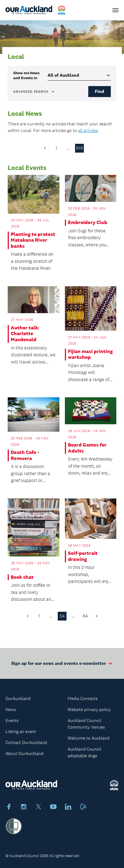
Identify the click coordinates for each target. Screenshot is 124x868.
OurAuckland (18, 698)
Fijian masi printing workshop (90, 355)
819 (79, 148)
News (11, 709)
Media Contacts (83, 698)
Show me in (26, 75)
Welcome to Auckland (89, 738)
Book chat (22, 577)
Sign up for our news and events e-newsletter (62, 667)
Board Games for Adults (87, 448)
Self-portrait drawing (83, 556)
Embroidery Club (88, 223)
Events (12, 720)
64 (85, 616)
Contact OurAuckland (26, 742)
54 (62, 616)
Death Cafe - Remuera (25, 455)
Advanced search (34, 92)
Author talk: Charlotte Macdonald (25, 334)
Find (100, 91)
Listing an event (21, 731)
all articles (88, 130)
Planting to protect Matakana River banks (33, 240)
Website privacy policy (89, 709)
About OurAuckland (24, 753)
